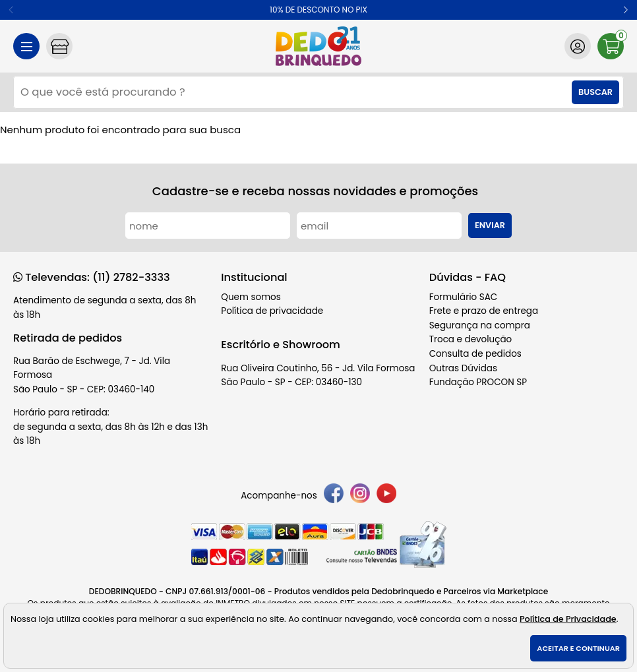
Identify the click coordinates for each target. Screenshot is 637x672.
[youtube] (386, 496)
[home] (318, 46)
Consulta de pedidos (475, 354)
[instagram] (360, 496)
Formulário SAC (464, 297)
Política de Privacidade (568, 619)
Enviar (490, 225)
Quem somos (251, 297)
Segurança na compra (480, 325)
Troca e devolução (471, 339)
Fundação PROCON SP (478, 382)
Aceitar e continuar (578, 648)
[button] (625, 10)
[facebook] (334, 496)
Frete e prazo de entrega (484, 311)
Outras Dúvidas (463, 368)
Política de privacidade (272, 311)
